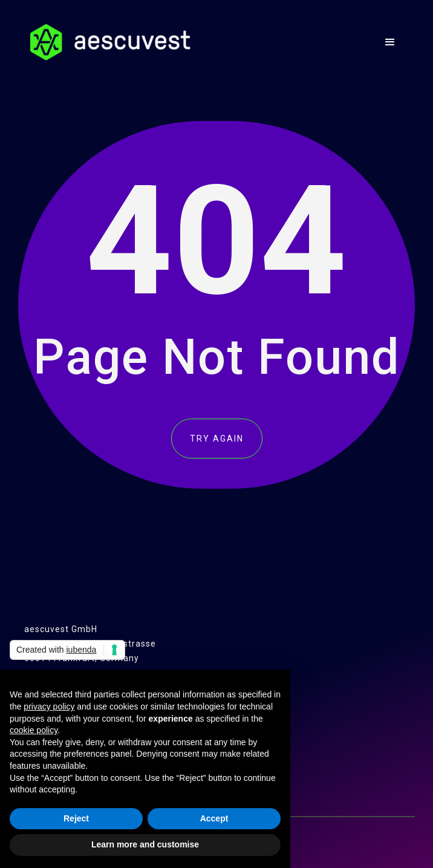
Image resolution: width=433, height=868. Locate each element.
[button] (390, 42)
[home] (107, 42)
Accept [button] (214, 818)
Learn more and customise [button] (145, 844)
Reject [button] (76, 818)
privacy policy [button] (49, 706)
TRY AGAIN (217, 439)
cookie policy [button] (34, 730)
